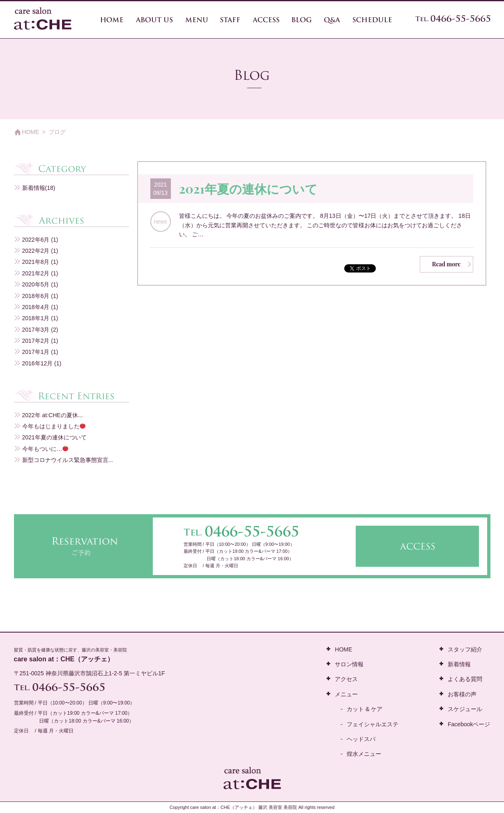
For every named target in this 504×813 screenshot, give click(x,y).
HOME (31, 132)
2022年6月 (36, 240)
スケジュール (465, 709)
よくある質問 (465, 679)
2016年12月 (38, 363)
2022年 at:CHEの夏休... (53, 415)
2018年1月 (36, 318)
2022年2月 (36, 251)
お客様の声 (462, 694)
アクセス (346, 679)
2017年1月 (36, 352)
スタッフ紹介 (465, 649)
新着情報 (34, 188)
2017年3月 (36, 330)
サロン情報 (349, 664)
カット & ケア (365, 709)
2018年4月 (36, 307)
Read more (446, 264)
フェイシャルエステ (373, 724)
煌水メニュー (364, 754)
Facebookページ (469, 724)
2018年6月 (36, 296)
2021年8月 (36, 262)
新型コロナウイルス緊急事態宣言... (68, 460)
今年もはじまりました (54, 426)
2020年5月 (36, 284)
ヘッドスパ (361, 739)
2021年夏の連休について (248, 189)
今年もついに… (45, 449)
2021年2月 (36, 273)
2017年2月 (36, 341)
